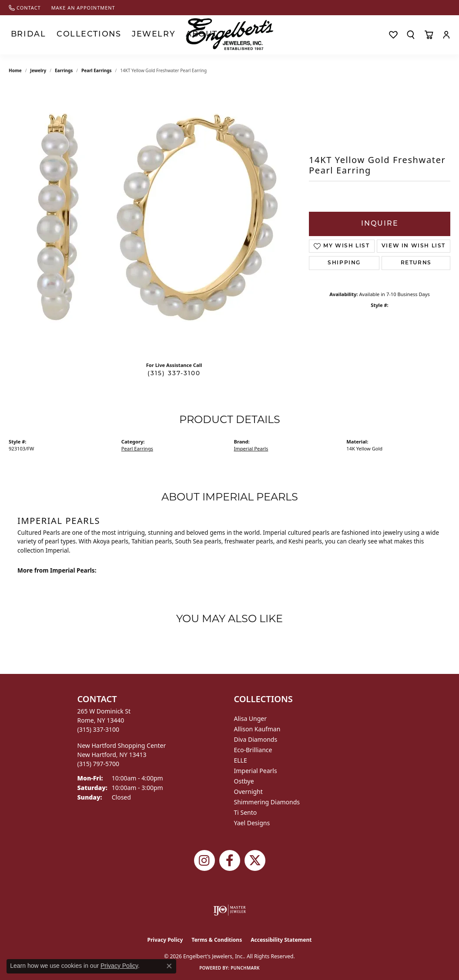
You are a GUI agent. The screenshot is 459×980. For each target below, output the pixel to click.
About (142, 35)
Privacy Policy (165, 940)
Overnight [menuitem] (248, 792)
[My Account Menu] (446, 35)
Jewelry (108, 35)
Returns (416, 263)
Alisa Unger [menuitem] (251, 718)
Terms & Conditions (217, 940)
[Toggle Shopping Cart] (429, 35)
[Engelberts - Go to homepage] (230, 34)
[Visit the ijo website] (229, 910)
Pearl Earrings (97, 70)
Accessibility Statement (281, 940)
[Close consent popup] (169, 966)
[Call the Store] (99, 729)
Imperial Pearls (251, 448)
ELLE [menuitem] (241, 760)
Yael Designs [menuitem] (252, 823)
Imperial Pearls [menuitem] (256, 771)
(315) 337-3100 (174, 374)
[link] (25, 8)
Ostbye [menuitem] (244, 781)
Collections (63, 35)
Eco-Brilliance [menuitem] (253, 750)
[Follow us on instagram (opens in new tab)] (204, 860)
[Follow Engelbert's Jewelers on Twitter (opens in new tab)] (255, 860)
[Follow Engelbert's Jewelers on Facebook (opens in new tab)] (230, 860)
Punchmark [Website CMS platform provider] (245, 968)
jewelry (38, 70)
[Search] (411, 35)
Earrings (64, 70)
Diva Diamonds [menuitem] (256, 739)
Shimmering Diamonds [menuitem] (267, 802)
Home (15, 70)
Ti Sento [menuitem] (246, 812)
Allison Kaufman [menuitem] (257, 729)
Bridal (21, 35)
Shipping (344, 263)
